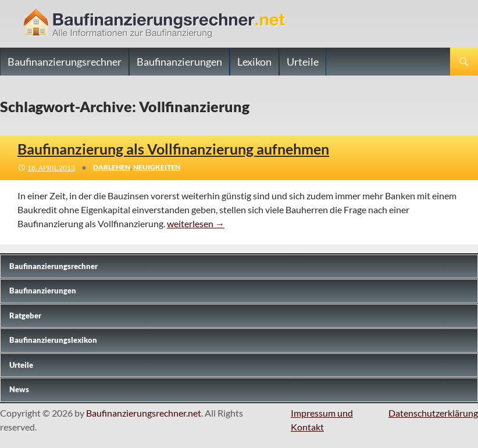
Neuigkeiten (157, 167)
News (19, 389)
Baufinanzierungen (179, 62)
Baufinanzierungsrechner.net (144, 413)
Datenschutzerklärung (433, 413)
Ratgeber (25, 316)
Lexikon (254, 62)
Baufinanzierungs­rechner (53, 266)
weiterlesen (196, 223)
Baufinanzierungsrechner (65, 62)
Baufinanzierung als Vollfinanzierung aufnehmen (173, 149)
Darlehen (112, 167)
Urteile (303, 62)
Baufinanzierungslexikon (53, 340)
